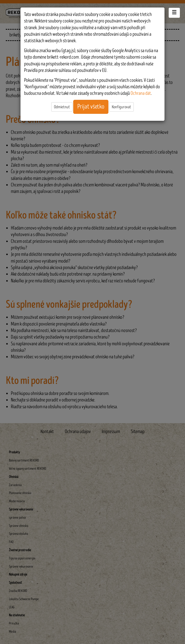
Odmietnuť (62, 107)
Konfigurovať (121, 107)
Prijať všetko (91, 107)
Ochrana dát (141, 93)
